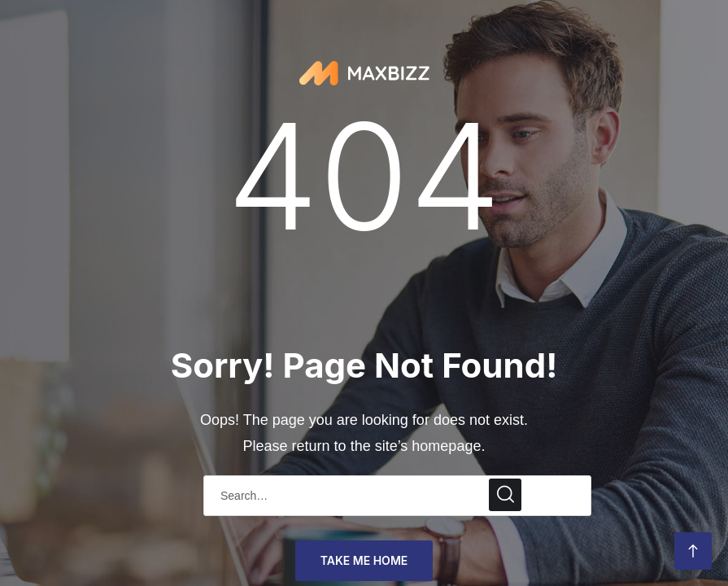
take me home (364, 560)
